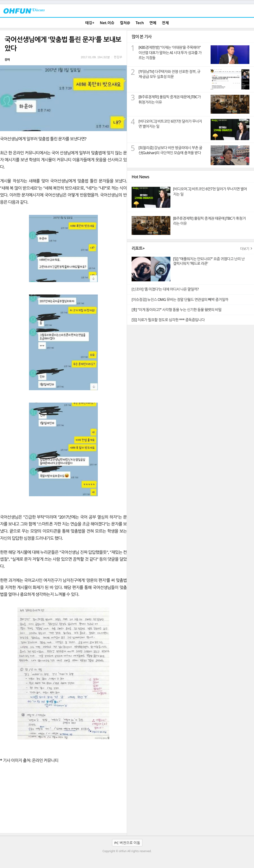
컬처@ (125, 23)
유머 (7, 60)
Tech (140, 23)
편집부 (118, 57)
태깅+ (90, 23)
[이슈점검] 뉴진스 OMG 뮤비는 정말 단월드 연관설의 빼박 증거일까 (180, 300)
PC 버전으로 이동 (127, 843)
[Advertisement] (63, 799)
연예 (153, 23)
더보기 (245, 249)
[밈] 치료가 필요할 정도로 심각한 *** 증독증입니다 (168, 320)
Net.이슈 (107, 23)
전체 (165, 23)
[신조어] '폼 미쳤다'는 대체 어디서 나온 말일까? (165, 289)
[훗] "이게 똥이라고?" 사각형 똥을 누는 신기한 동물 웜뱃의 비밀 (176, 310)
